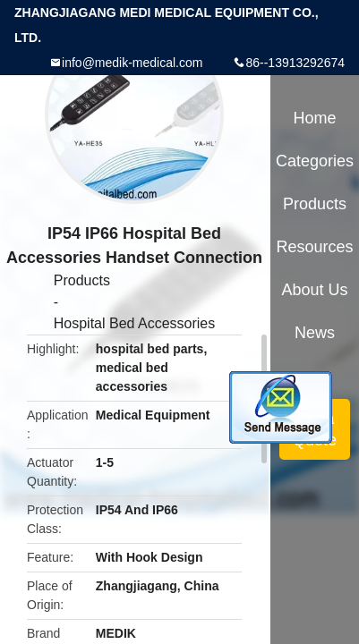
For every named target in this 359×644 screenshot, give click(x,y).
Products (82, 280)
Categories (315, 161)
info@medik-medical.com (132, 63)
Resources (315, 247)
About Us (315, 290)
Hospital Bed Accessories (135, 323)
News (315, 333)
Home (315, 118)
